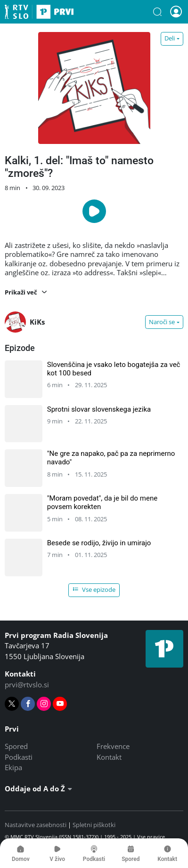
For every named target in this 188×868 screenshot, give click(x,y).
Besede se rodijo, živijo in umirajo (99, 543)
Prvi (39, 12)
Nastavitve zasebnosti (36, 825)
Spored (16, 746)
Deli (170, 38)
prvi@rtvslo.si (27, 685)
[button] (157, 12)
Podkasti (19, 757)
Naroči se (162, 322)
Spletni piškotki (94, 825)
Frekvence (113, 746)
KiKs (25, 322)
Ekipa (13, 767)
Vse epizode (94, 589)
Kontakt (109, 757)
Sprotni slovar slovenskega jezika (99, 409)
